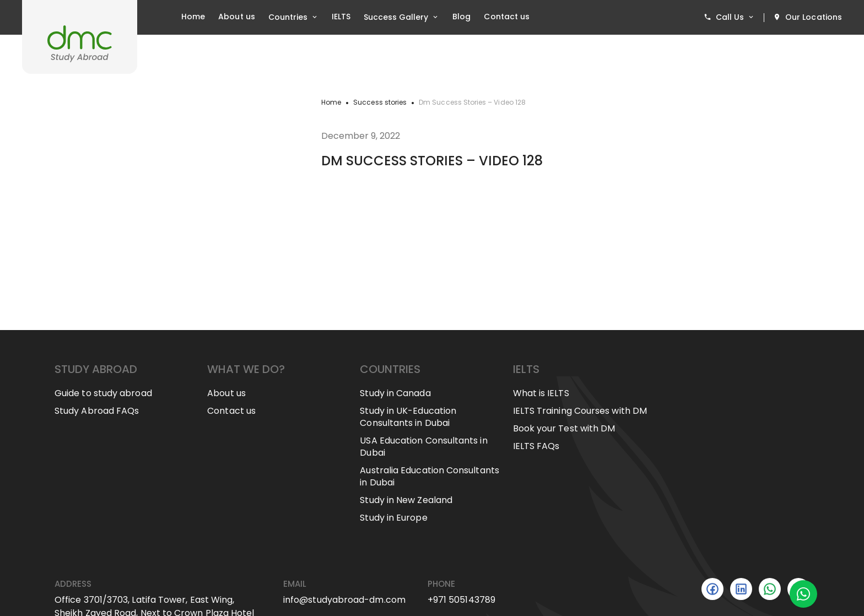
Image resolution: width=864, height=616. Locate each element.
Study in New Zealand (406, 500)
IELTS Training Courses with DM (580, 411)
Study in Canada (395, 393)
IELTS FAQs (536, 446)
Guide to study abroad (103, 393)
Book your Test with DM (564, 429)
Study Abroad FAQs (97, 411)
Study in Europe (393, 518)
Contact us (507, 17)
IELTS (341, 17)
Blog (461, 17)
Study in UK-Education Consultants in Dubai (408, 417)
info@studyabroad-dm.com (344, 600)
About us (237, 17)
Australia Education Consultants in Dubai (429, 477)
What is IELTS (541, 393)
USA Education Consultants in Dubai (423, 447)
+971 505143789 (461, 600)
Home (193, 17)
